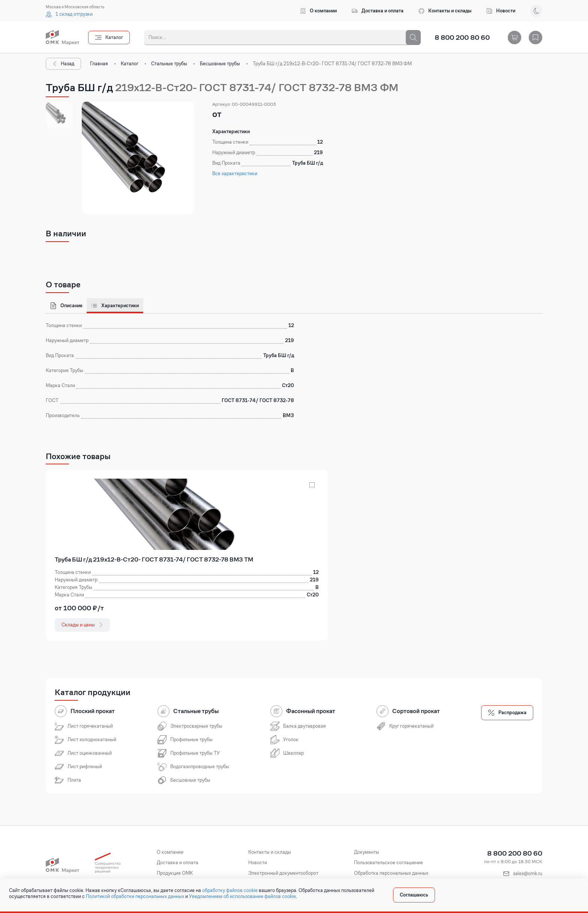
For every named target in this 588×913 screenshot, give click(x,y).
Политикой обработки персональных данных (135, 896)
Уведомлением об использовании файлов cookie (242, 896)
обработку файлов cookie (230, 890)
